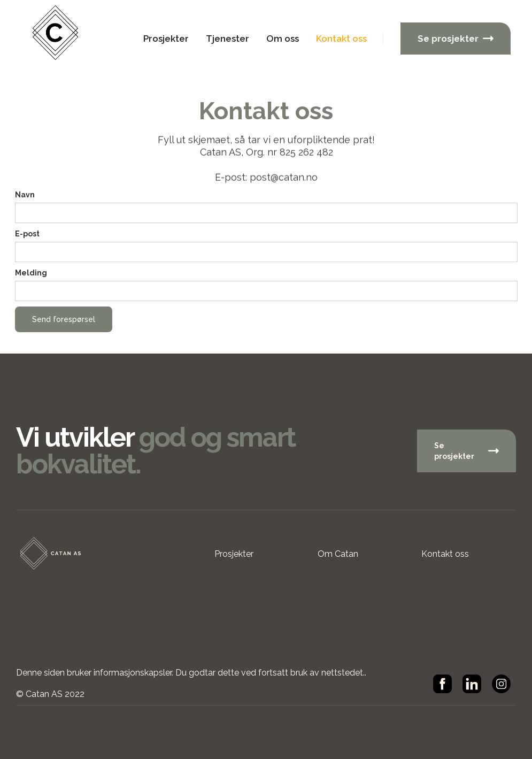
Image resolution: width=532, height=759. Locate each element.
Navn (25, 195)
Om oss (283, 39)
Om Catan (338, 554)
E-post (27, 234)
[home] (61, 39)
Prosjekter (166, 39)
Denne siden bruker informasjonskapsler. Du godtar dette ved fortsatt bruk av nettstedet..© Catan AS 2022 (191, 683)
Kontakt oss (341, 39)
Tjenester (228, 39)
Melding (31, 273)
